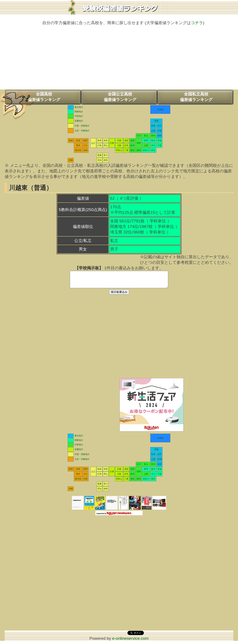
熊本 (78, 145)
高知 (99, 160)
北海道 (160, 109)
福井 (133, 140)
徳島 (106, 160)
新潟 (153, 136)
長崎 (71, 140)
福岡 (85, 140)
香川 (106, 155)
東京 (153, 150)
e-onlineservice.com (131, 642)
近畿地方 (79, 121)
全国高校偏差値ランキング (44, 97)
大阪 (119, 145)
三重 (126, 150)
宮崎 (85, 150)
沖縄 (71, 160)
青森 (156, 121)
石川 (139, 136)
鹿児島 (78, 150)
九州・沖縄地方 (82, 131)
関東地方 (79, 112)
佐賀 (78, 140)
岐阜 (133, 145)
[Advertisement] (119, 60)
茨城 (159, 140)
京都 (119, 140)
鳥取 (106, 140)
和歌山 (119, 150)
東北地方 (79, 107)
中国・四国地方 (82, 126)
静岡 (139, 150)
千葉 (159, 145)
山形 (153, 131)
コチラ (197, 23)
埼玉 (153, 145)
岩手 (159, 126)
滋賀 (126, 140)
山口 (93, 143)
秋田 (153, 126)
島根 (99, 140)
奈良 (126, 145)
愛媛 (99, 155)
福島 (159, 136)
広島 (99, 145)
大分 (85, 145)
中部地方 (79, 116)
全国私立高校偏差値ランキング (196, 97)
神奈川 (146, 150)
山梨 (146, 145)
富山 (146, 136)
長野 (139, 143)
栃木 (153, 140)
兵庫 (112, 143)
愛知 (133, 150)
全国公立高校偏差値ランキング (120, 97)
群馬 (146, 140)
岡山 (106, 145)
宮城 (159, 131)
